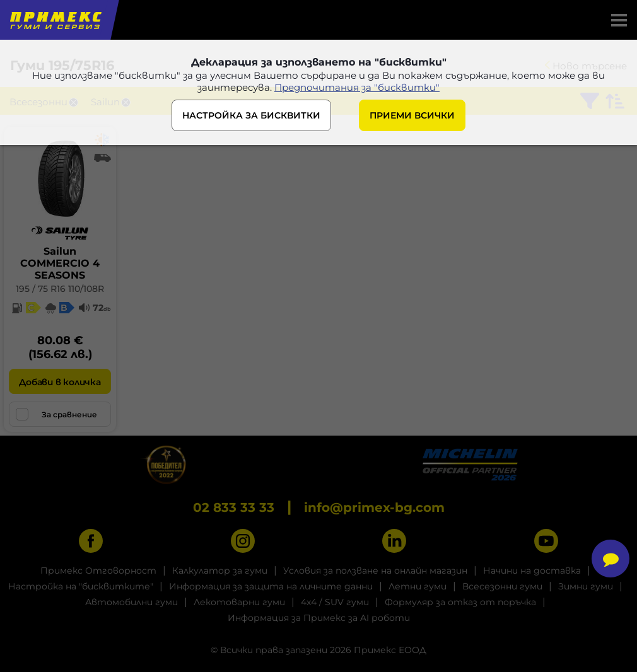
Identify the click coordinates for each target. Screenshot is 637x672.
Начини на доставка (532, 571)
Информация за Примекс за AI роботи (319, 618)
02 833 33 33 (234, 507)
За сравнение (56, 414)
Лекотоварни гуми (239, 602)
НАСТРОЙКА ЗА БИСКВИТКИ (251, 115)
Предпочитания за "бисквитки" (357, 87)
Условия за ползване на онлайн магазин (375, 571)
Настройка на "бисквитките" (81, 586)
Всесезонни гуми (502, 586)
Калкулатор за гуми (220, 571)
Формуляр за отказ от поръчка (460, 602)
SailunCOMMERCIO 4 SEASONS (60, 263)
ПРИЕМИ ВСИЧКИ (412, 115)
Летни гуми (418, 586)
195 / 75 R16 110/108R (60, 289)
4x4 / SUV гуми (335, 602)
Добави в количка (60, 382)
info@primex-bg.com (374, 507)
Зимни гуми (586, 586)
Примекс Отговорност (98, 571)
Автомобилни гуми (131, 602)
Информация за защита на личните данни (271, 586)
